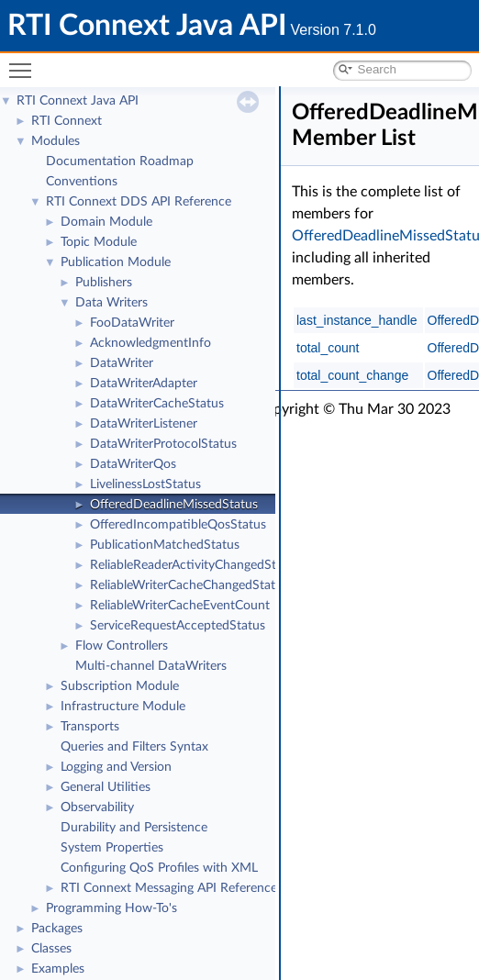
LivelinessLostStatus (145, 484)
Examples (58, 969)
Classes (51, 949)
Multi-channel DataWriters (151, 666)
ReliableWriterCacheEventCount (180, 606)
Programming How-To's (111, 908)
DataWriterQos (133, 464)
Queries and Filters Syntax (134, 747)
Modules (56, 141)
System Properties (112, 848)
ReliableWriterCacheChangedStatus (189, 585)
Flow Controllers (122, 646)
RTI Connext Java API (78, 101)
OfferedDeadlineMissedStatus (174, 505)
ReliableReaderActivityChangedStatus (195, 565)
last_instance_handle (357, 320)
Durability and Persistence (134, 828)
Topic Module (99, 242)
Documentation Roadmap (120, 161)
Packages (57, 929)
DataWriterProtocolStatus (163, 444)
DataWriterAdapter (144, 384)
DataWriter (122, 363)
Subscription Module (120, 686)
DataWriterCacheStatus (157, 404)
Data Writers (111, 303)
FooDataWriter (132, 323)
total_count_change (352, 375)
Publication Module (116, 262)
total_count (328, 348)
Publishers (104, 283)
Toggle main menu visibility (25, 63)
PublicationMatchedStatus (165, 545)
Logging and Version (116, 767)
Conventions (82, 182)
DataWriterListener (144, 424)
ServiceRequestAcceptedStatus (178, 626)
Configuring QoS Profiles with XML (159, 868)
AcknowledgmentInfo (150, 343)
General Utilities (106, 787)
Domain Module (106, 222)
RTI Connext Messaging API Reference (169, 888)
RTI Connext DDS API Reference (139, 202)
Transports (90, 727)
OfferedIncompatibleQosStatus (178, 525)
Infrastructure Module (123, 707)
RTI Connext (67, 121)
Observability (97, 807)
